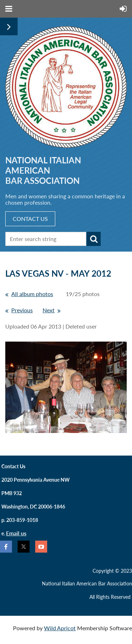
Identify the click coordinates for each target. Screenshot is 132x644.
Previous (22, 310)
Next (49, 310)
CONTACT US (30, 219)
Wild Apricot (60, 628)
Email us (16, 533)
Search (94, 239)
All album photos (32, 294)
